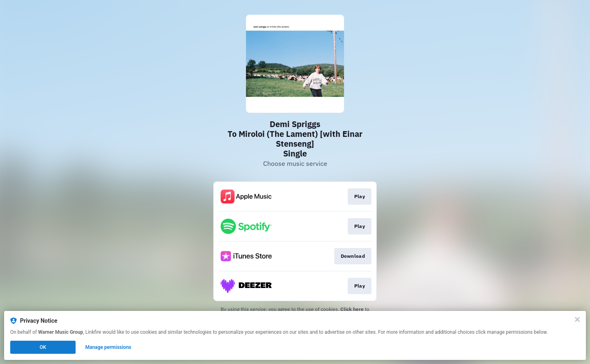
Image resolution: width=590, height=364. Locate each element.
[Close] (577, 319)
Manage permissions (108, 347)
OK (43, 347)
